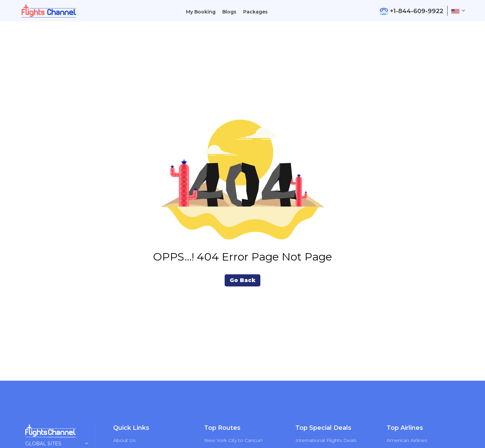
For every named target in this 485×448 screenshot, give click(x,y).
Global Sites (57, 444)
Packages (255, 12)
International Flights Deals (326, 440)
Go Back (243, 280)
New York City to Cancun (233, 440)
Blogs (229, 12)
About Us (124, 440)
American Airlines (407, 440)
